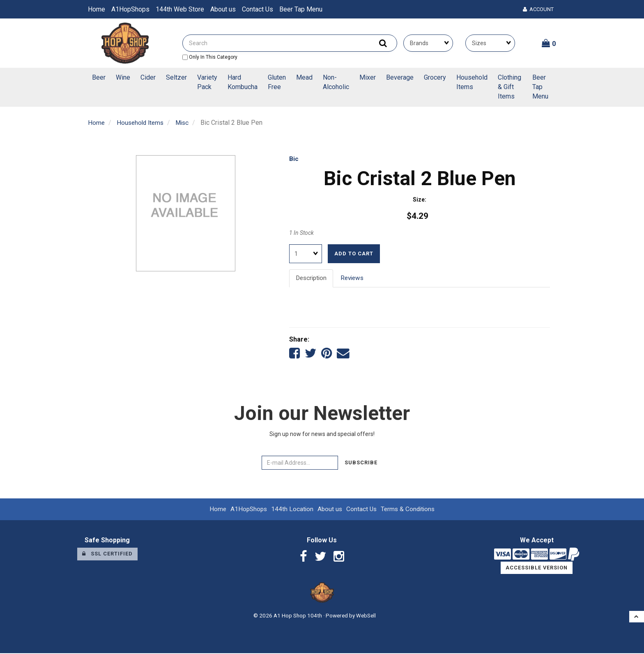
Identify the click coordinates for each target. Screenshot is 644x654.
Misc (186, 123)
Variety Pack (207, 82)
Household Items (472, 82)
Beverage (400, 77)
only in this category (210, 57)
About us (223, 9)
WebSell (366, 617)
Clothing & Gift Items (509, 87)
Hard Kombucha (243, 82)
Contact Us (258, 9)
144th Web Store (180, 9)
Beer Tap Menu (301, 9)
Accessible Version (537, 569)
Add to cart (354, 253)
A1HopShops (130, 9)
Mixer (368, 77)
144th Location (291, 510)
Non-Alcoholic (336, 82)
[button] (549, 43)
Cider (148, 77)
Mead (304, 77)
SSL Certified (107, 555)
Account (538, 9)
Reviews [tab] (355, 278)
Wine (123, 77)
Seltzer (176, 77)
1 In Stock (301, 233)
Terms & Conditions (410, 510)
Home (97, 9)
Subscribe (361, 463)
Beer (99, 77)
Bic (294, 159)
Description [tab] (312, 278)
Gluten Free (277, 82)
